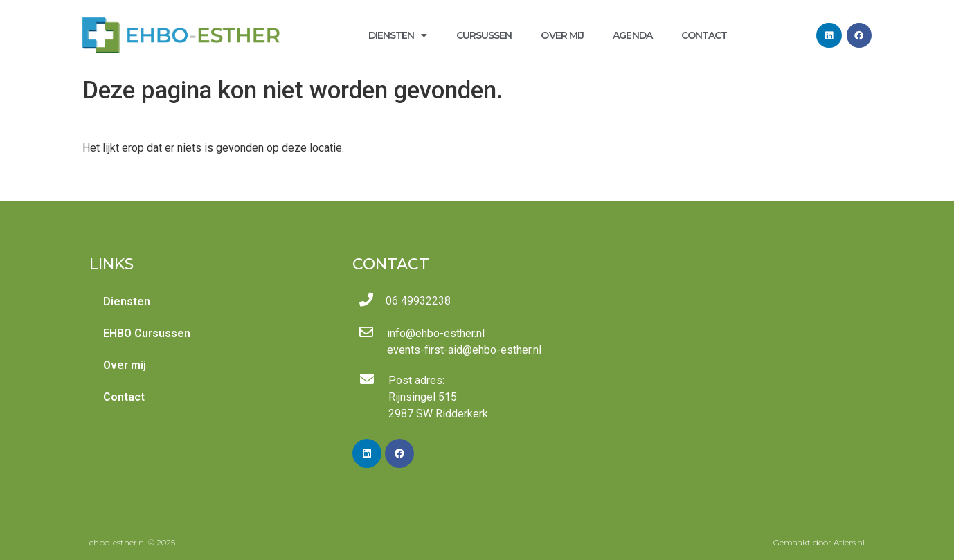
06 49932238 (418, 301)
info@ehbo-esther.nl (436, 333)
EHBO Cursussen (147, 333)
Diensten (398, 35)
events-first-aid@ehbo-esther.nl (464, 350)
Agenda (632, 35)
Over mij (562, 35)
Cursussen (484, 35)
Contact (704, 35)
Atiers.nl (849, 542)
